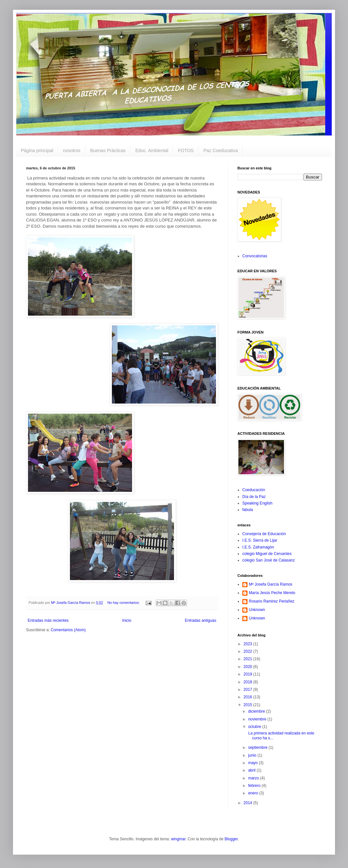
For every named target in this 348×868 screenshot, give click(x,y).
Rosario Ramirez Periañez (272, 601)
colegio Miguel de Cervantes (267, 554)
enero (254, 793)
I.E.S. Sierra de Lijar (260, 540)
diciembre (257, 711)
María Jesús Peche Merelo (272, 593)
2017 (248, 690)
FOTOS (186, 150)
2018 (248, 682)
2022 (248, 651)
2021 (248, 659)
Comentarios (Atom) (68, 630)
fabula (248, 510)
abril (252, 770)
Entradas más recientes (48, 620)
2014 (248, 803)
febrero (255, 786)
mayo (254, 763)
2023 (248, 644)
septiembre (258, 747)
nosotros (72, 150)
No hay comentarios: (124, 603)
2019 (248, 674)
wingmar (178, 839)
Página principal (37, 150)
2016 (248, 697)
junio (253, 755)
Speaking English (257, 503)
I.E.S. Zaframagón (258, 547)
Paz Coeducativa (221, 150)
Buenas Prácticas (108, 150)
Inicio (127, 620)
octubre (255, 727)
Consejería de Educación (264, 534)
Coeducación (254, 490)
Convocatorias (255, 256)
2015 (248, 705)
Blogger (231, 839)
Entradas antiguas (201, 620)
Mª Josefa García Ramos (271, 584)
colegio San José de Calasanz (268, 560)
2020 (248, 667)
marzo (254, 778)
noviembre (258, 719)
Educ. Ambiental (152, 150)
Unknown (257, 610)
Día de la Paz (254, 497)
